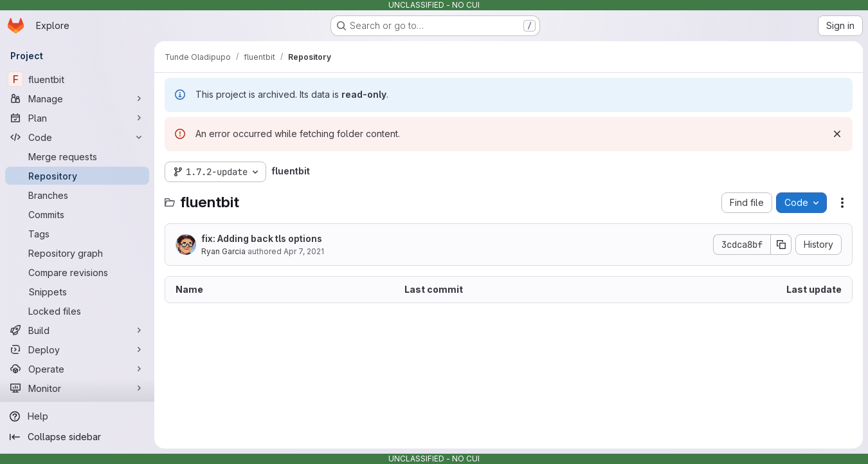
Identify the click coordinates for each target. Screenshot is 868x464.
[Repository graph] (77, 253)
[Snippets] (77, 292)
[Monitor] (77, 388)
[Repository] (77, 176)
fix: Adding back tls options (262, 238)
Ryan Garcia (223, 251)
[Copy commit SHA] (781, 245)
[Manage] (77, 98)
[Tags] (77, 234)
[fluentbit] (77, 79)
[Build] (77, 330)
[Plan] (77, 118)
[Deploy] (77, 349)
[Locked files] (77, 311)
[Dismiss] (837, 134)
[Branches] (77, 195)
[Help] (77, 416)
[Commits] (77, 214)
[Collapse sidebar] (77, 437)
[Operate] (77, 369)
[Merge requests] (77, 156)
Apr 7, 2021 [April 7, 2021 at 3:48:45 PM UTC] (304, 251)
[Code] (77, 137)
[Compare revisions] (77, 272)
